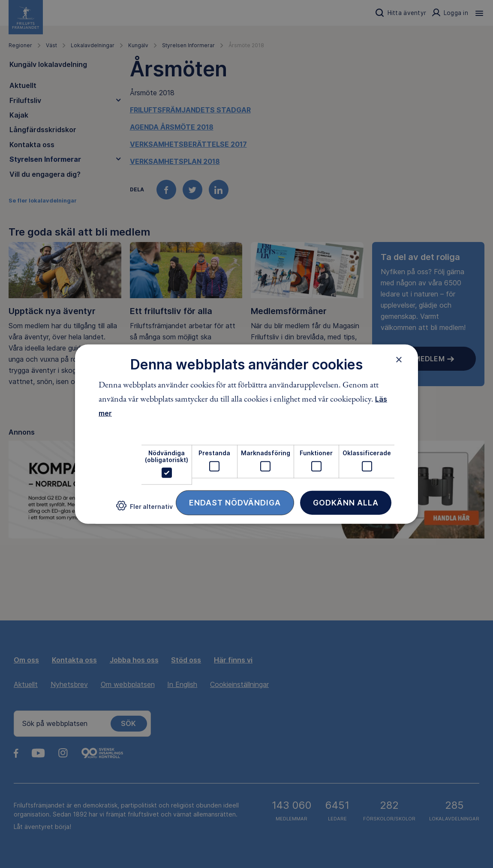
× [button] (399, 359)
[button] (144, 509)
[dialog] (246, 434)
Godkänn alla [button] (346, 503)
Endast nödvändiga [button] (235, 503)
